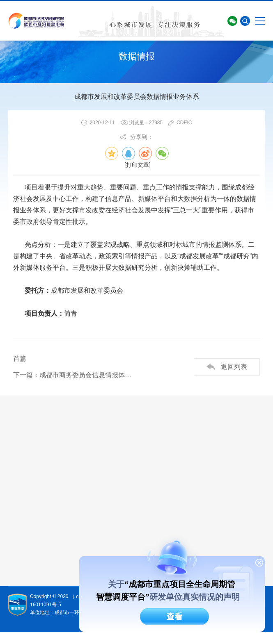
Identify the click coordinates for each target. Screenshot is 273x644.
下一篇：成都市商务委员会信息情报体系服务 (75, 375)
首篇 (20, 359)
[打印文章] (138, 165)
